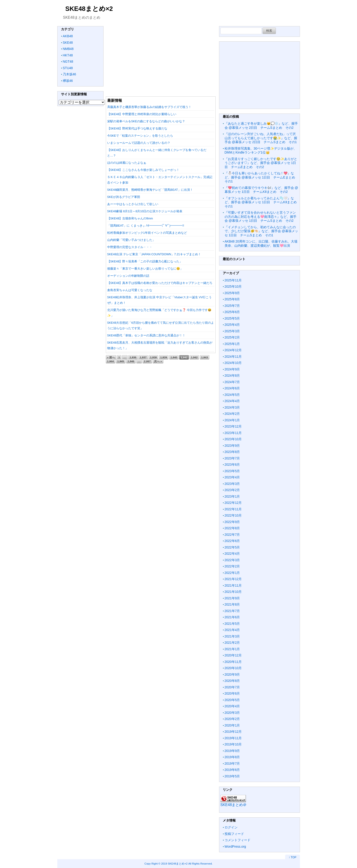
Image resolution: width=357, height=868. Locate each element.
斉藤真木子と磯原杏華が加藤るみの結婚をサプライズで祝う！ (149, 107)
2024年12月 (233, 350)
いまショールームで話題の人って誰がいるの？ (139, 143)
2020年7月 (232, 687)
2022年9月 (232, 522)
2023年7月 (232, 458)
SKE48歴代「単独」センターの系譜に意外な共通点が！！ (146, 335)
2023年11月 (233, 433)
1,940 (174, 357)
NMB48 (68, 49)
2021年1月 (232, 649)
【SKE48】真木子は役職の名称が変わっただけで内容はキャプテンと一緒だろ (160, 283)
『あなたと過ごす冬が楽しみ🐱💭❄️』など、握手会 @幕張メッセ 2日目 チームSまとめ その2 (261, 126)
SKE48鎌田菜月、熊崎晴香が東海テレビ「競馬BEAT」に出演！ (150, 190)
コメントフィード (238, 840)
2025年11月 (233, 280)
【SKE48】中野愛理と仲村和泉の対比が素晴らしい (142, 114)
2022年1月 (232, 573)
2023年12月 (233, 426)
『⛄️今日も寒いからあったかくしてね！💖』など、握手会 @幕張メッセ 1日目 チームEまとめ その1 (261, 177)
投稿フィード (234, 834)
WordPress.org (235, 846)
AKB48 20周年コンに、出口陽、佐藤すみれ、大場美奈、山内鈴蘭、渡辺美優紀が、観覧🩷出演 (261, 243)
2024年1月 (232, 420)
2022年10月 (233, 515)
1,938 (153, 357)
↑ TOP (293, 857)
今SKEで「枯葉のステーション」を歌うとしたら (140, 136)
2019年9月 (232, 751)
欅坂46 (68, 81)
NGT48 (68, 62)
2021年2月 (232, 643)
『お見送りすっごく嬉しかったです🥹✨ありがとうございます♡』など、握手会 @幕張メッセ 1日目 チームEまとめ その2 (261, 163)
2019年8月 (232, 757)
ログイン (231, 827)
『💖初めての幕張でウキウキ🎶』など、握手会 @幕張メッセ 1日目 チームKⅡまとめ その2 (261, 190)
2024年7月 (232, 382)
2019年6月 (232, 770)
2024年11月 (233, 357)
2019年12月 (233, 732)
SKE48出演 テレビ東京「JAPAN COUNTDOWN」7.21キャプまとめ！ (154, 254)
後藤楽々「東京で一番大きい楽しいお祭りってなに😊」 (145, 269)
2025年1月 (232, 344)
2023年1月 (232, 496)
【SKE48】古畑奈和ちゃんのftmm (130, 218)
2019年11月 (233, 738)
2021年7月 (232, 611)
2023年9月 (232, 446)
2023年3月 (232, 484)
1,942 (194, 357)
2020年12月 (233, 655)
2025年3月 (232, 331)
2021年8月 (232, 604)
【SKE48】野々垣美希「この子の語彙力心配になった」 (145, 261)
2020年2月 (232, 719)
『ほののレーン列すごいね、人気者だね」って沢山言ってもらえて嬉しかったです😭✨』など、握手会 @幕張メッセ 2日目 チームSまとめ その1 (261, 138)
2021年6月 (232, 617)
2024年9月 (232, 369)
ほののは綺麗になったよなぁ (127, 163)
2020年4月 (232, 706)
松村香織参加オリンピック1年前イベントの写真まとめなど (147, 233)
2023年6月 (232, 465)
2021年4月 (232, 630)
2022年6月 (232, 541)
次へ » (158, 361)
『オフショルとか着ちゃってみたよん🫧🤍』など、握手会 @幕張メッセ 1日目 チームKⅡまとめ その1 (262, 202)
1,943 (205, 357)
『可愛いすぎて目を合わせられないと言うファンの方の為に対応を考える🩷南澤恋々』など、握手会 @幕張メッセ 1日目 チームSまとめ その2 (261, 217)
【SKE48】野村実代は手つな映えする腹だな (137, 128)
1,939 (164, 357)
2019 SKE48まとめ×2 (174, 863)
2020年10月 (233, 668)
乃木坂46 (70, 74)
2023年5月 (232, 471)
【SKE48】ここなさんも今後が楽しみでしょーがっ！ (143, 170)
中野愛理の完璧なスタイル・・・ (130, 247)
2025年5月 (232, 318)
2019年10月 (233, 744)
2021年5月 (232, 624)
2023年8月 (232, 452)
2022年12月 (233, 503)
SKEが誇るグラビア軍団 (124, 197)
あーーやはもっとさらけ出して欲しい (133, 204)
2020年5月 (232, 700)
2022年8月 (232, 528)
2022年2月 (232, 566)
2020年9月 (232, 674)
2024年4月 (232, 401)
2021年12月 (233, 579)
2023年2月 (232, 490)
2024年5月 (232, 395)
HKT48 (68, 55)
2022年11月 (233, 509)
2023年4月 (232, 477)
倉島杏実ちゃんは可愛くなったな (130, 290)
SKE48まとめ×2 (89, 9)
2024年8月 (232, 376)
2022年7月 (232, 535)
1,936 (133, 357)
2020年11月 (233, 662)
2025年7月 (232, 306)
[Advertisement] (161, 58)
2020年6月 (232, 693)
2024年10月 (233, 363)
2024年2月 (232, 414)
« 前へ (111, 357)
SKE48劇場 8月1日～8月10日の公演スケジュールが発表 (145, 211)
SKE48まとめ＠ (234, 805)
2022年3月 (232, 560)
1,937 (143, 357)
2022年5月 (232, 547)
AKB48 (68, 36)
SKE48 (68, 43)
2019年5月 (232, 776)
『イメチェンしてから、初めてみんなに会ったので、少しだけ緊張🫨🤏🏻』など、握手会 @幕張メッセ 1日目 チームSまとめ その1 (261, 231)
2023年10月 (233, 439)
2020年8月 (232, 681)
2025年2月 (232, 337)
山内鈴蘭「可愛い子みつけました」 (131, 240)
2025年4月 (232, 325)
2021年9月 (232, 598)
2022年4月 (232, 554)
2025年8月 (232, 299)
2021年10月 (233, 592)
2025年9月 (232, 293)
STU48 (68, 68)
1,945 (121, 361)
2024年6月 (232, 388)
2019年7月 (232, 763)
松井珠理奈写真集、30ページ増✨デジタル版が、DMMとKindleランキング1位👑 (261, 151)
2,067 (147, 361)
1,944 (111, 361)
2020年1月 (232, 725)
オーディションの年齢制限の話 (128, 276)
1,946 (131, 361)
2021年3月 (232, 636)
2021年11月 (233, 585)
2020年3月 (232, 713)
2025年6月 (232, 312)
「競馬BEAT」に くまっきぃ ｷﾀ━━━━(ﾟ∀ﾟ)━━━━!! (146, 226)
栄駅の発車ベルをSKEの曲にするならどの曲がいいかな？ (146, 121)
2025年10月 (233, 286)
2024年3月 (232, 407)
